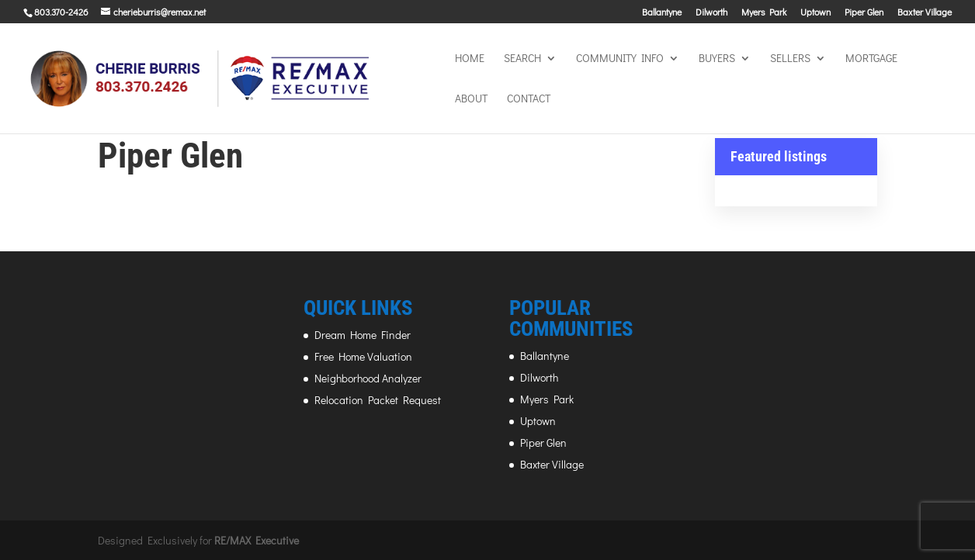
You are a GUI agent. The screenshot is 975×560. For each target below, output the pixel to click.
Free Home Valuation (363, 356)
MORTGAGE (871, 59)
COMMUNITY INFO (620, 59)
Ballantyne (662, 12)
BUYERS (717, 59)
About (471, 99)
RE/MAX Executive (257, 540)
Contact (529, 99)
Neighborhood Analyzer (368, 378)
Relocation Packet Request (378, 400)
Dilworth (711, 12)
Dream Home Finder (363, 335)
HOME (470, 59)
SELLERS (790, 59)
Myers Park (764, 12)
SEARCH (522, 59)
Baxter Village (925, 12)
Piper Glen (864, 12)
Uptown (815, 12)
